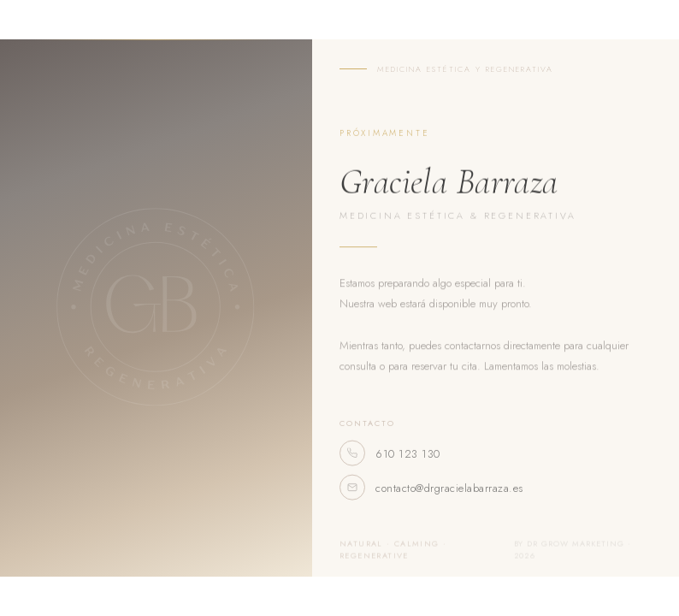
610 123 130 (390, 459)
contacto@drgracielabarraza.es (431, 494)
